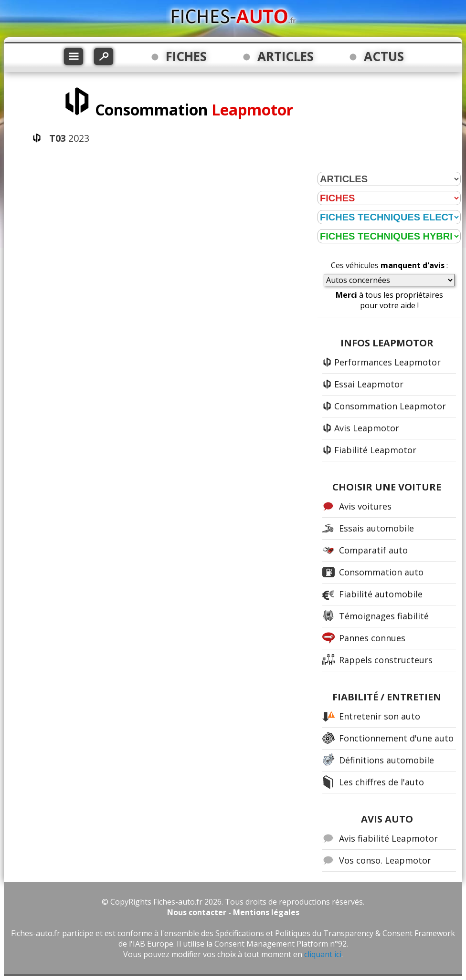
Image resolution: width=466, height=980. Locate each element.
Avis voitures (365, 506)
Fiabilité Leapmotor (375, 450)
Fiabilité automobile (381, 594)
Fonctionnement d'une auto (396, 738)
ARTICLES (286, 56)
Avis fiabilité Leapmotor (388, 838)
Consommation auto (381, 572)
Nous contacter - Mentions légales (233, 912)
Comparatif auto (373, 550)
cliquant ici (323, 954)
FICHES (186, 56)
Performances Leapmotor (387, 362)
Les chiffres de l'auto (381, 782)
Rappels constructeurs (386, 660)
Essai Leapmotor (369, 384)
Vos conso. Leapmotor (385, 860)
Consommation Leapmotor (390, 406)
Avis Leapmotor (367, 428)
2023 (69, 138)
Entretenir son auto (380, 716)
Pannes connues (372, 638)
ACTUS (384, 56)
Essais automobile (376, 528)
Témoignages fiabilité (384, 616)
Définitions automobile (387, 760)
